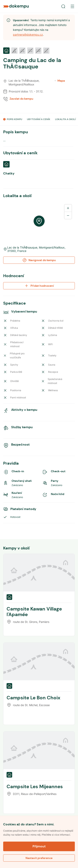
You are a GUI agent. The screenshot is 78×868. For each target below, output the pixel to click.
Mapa (60, 81)
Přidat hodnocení (39, 286)
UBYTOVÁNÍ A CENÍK (39, 119)
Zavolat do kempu (21, 99)
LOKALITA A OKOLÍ (65, 119)
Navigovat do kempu (39, 260)
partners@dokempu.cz (28, 35)
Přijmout (39, 846)
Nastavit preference (39, 858)
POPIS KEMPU (14, 119)
